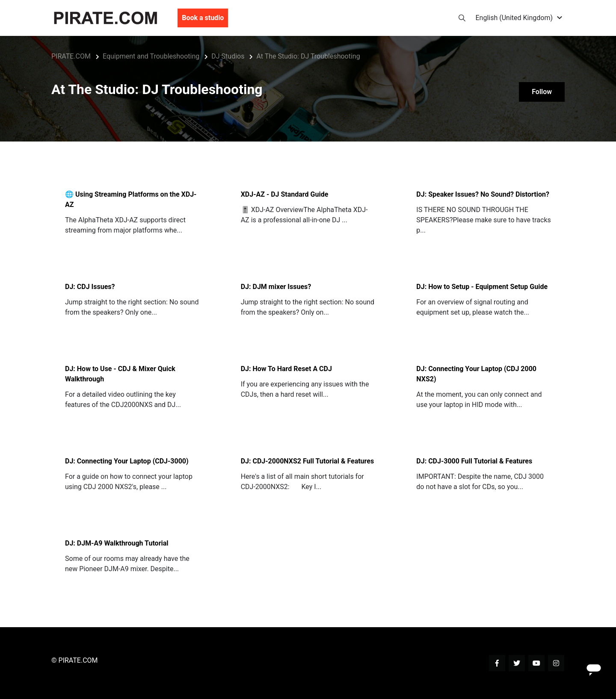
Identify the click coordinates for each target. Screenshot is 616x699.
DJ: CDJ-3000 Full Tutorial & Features (474, 461)
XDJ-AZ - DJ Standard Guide (285, 194)
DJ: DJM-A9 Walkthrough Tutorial (117, 543)
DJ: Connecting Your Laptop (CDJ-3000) (127, 461)
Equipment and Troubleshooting (151, 56)
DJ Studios (228, 56)
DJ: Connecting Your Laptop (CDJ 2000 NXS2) (476, 374)
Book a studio (203, 19)
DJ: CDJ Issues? (90, 287)
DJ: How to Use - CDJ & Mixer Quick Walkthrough (120, 374)
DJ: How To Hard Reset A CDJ (286, 369)
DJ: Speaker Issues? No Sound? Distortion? (483, 194)
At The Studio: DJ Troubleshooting (308, 56)
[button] (520, 19)
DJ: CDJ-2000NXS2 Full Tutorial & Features (308, 461)
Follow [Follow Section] (541, 92)
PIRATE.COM (71, 56)
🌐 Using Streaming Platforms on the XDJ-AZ (131, 199)
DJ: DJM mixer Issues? (276, 287)
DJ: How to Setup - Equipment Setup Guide (482, 287)
